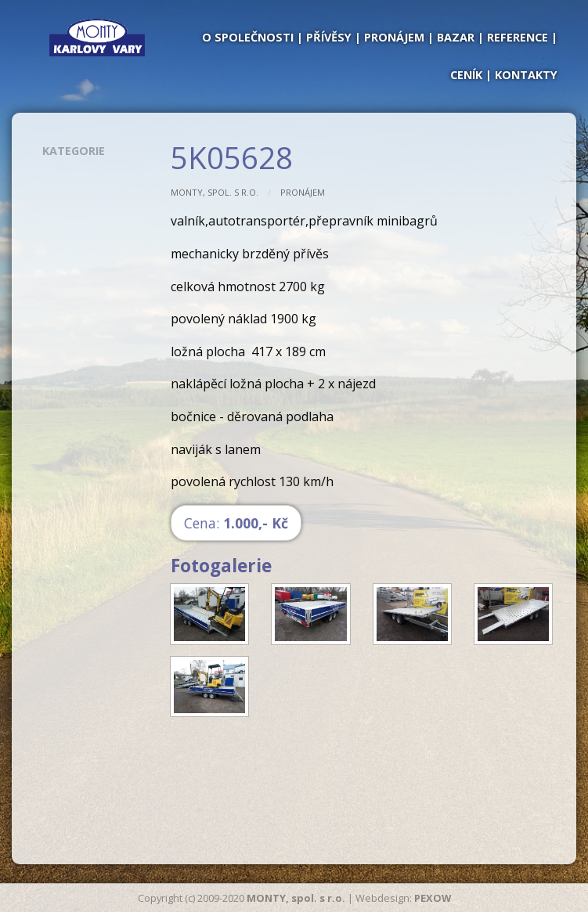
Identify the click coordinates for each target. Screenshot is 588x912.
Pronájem (303, 192)
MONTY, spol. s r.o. (215, 192)
